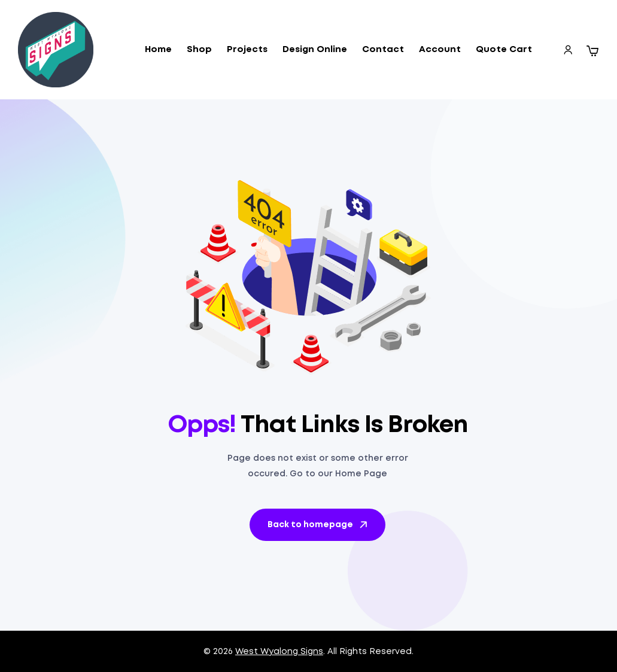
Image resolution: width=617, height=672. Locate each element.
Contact (383, 50)
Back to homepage (318, 525)
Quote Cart (504, 50)
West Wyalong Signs (279, 652)
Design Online (315, 50)
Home (158, 50)
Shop (199, 50)
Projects (247, 50)
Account (440, 50)
